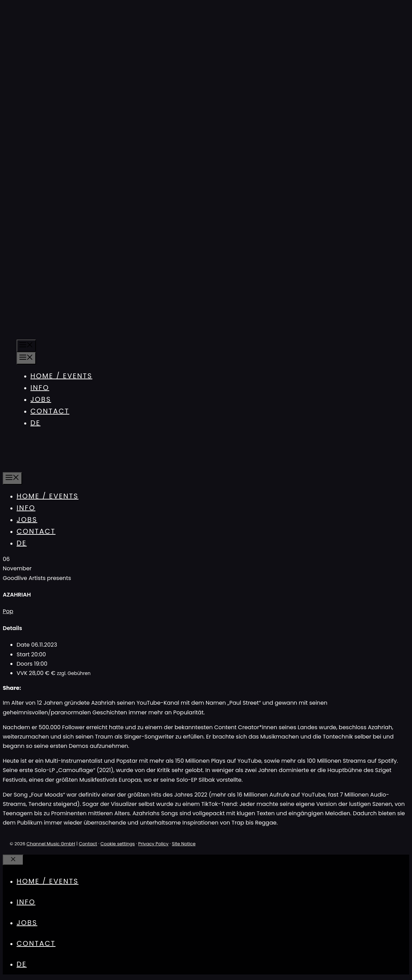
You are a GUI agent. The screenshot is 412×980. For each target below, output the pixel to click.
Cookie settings (118, 844)
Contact (50, 411)
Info (40, 388)
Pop (8, 611)
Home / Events (61, 376)
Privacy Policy (153, 844)
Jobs (41, 399)
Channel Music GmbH (51, 844)
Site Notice (184, 844)
